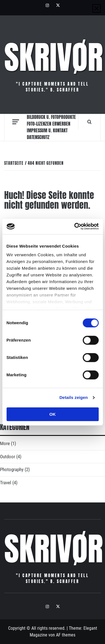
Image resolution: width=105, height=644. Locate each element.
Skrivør (54, 57)
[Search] (89, 122)
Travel (6, 483)
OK (53, 414)
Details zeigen (73, 397)
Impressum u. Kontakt (47, 130)
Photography (12, 469)
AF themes (66, 635)
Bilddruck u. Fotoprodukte (51, 117)
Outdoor (8, 457)
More (5, 443)
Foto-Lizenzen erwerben (49, 124)
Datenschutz (38, 137)
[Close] (97, 8)
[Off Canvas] (16, 122)
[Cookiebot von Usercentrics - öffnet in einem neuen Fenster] (75, 226)
